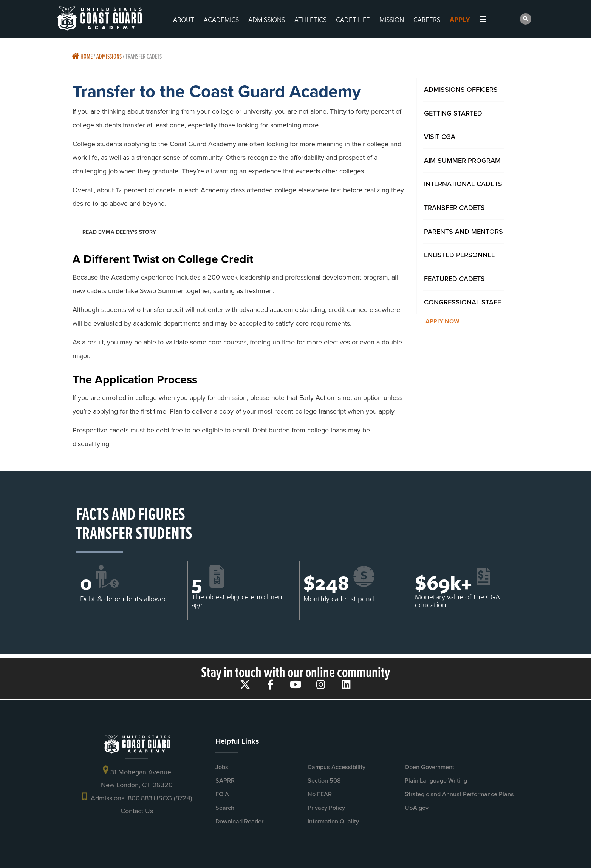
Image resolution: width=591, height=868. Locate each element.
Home (82, 56)
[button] (526, 19)
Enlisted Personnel (459, 255)
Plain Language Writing (436, 781)
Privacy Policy (326, 808)
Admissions (109, 56)
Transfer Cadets (454, 208)
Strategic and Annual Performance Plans (459, 794)
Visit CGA (440, 137)
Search (225, 808)
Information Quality (333, 821)
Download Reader (239, 821)
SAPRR (225, 781)
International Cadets (463, 184)
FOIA (222, 794)
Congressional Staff (463, 302)
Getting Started (453, 113)
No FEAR (320, 794)
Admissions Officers (461, 90)
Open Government (429, 767)
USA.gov (417, 808)
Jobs (222, 767)
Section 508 (324, 781)
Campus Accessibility (336, 767)
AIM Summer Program (462, 161)
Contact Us (137, 811)
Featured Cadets (454, 279)
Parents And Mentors (463, 232)
